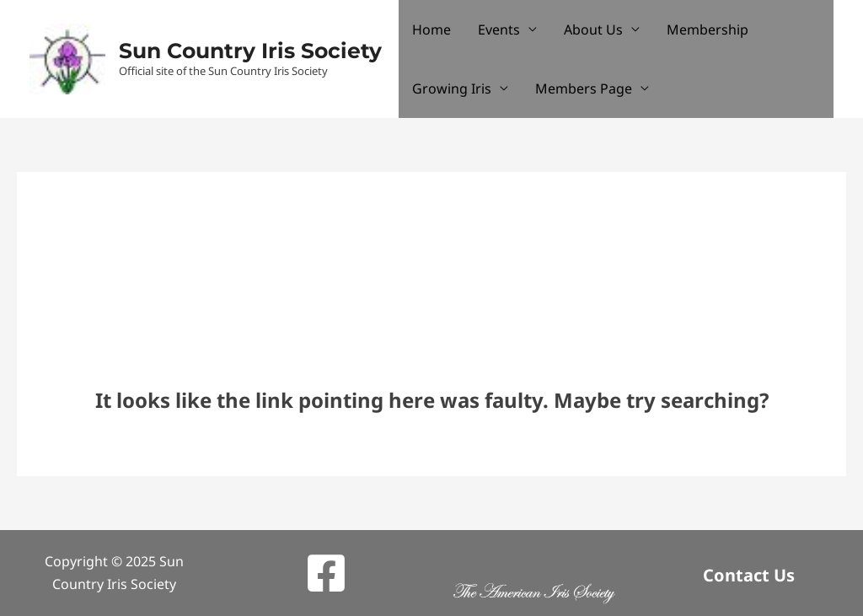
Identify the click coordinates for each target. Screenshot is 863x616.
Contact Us (749, 575)
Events (499, 29)
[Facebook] (326, 573)
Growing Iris (452, 88)
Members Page (584, 88)
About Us (593, 29)
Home (431, 29)
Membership (708, 29)
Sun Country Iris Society (250, 51)
